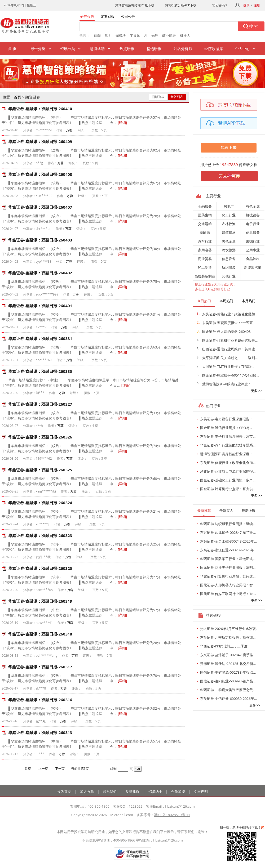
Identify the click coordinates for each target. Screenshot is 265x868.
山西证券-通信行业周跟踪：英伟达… (227, 349)
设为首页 (64, 791)
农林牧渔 (229, 224)
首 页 (12, 49)
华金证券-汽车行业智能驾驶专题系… (228, 445)
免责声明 (201, 791)
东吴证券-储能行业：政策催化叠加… (227, 314)
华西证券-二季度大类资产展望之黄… (228, 690)
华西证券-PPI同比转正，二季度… (225, 646)
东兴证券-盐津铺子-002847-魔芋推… (228, 533)
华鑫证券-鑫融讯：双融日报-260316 (40, 700)
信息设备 (229, 259)
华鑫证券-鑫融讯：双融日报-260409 (40, 141)
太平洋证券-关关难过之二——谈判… (227, 358)
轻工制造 (205, 267)
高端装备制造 (205, 276)
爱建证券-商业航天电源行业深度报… (228, 471)
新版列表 (177, 97)
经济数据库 (214, 49)
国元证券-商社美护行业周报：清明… (228, 567)
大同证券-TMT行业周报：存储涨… (225, 366)
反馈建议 (132, 791)
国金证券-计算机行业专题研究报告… (227, 340)
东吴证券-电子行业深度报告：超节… (228, 436)
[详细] (123, 123)
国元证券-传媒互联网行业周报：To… (228, 594)
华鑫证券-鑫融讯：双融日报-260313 (40, 732)
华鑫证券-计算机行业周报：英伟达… (228, 576)
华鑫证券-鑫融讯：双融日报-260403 (40, 240)
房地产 (229, 206)
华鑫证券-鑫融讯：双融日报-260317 (40, 667)
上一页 (43, 769)
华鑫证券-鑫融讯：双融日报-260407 (40, 207)
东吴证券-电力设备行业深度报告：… (228, 419)
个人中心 (242, 49)
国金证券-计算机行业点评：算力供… (228, 489)
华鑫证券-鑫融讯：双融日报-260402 (40, 273)
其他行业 (229, 276)
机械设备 (253, 215)
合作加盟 (178, 791)
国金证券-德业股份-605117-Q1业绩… (228, 375)
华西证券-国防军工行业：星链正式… (228, 559)
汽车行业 (205, 241)
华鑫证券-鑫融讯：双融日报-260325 (40, 470)
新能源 (205, 232)
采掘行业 (253, 241)
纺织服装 (229, 267)
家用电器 (205, 250)
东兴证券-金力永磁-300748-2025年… (228, 541)
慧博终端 (97, 49)
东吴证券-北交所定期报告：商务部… (228, 637)
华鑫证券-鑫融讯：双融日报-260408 (40, 174)
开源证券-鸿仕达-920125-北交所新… (228, 664)
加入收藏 (87, 791)
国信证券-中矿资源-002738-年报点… (228, 672)
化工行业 (229, 215)
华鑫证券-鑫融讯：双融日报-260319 (40, 601)
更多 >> (256, 391)
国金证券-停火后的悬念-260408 (224, 332)
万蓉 (69, 130)
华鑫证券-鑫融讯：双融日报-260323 (40, 535)
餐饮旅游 (229, 250)
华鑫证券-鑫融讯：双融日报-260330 (40, 371)
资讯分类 (68, 49)
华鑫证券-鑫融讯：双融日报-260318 (40, 634)
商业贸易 (205, 259)
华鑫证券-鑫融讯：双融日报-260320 (40, 568)
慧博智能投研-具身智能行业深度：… (228, 454)
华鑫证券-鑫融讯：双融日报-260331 (40, 338)
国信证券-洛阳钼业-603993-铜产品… (228, 681)
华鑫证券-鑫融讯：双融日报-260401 (40, 306)
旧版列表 (158, 97)
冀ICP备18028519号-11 (172, 815)
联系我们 (110, 791)
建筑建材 (229, 232)
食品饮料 (253, 259)
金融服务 (205, 206)
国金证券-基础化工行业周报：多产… (228, 480)
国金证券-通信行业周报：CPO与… (226, 428)
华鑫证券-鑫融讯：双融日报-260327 (40, 404)
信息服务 (253, 232)
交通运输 (205, 224)
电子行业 (253, 224)
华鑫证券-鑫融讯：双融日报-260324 (40, 503)
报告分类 (38, 49)
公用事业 (253, 250)
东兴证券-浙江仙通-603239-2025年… (228, 550)
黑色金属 (229, 241)
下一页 (60, 769)
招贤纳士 (155, 791)
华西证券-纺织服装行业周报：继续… (228, 524)
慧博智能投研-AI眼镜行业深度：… (225, 384)
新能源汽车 (253, 267)
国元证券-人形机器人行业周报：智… (228, 585)
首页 (17, 97)
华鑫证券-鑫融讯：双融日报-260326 (40, 437)
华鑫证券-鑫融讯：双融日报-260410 (40, 109)
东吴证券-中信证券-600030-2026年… (228, 699)
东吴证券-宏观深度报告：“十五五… (226, 323)
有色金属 (253, 206)
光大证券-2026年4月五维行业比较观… (229, 629)
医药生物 (205, 215)
